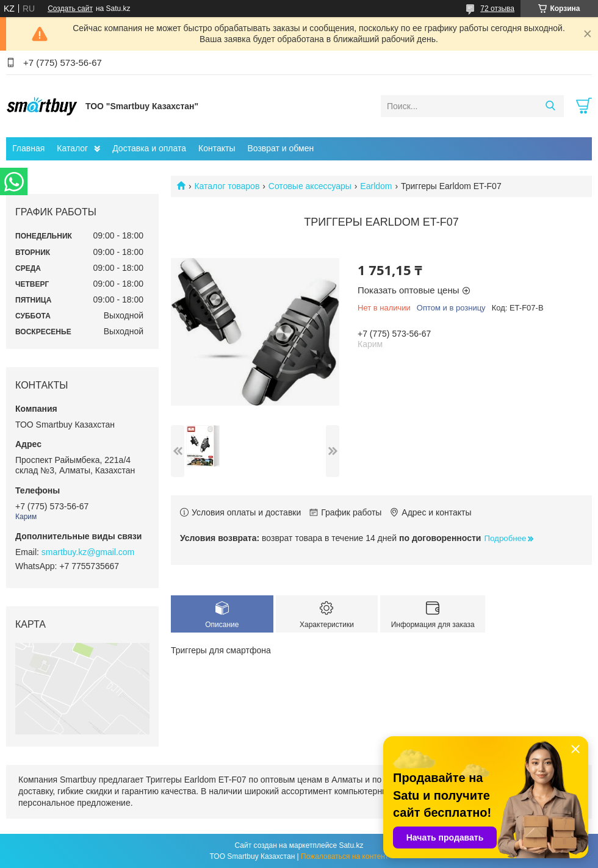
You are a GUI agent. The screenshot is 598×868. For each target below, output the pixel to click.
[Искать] (550, 106)
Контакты (217, 148)
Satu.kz (351, 845)
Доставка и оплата (149, 148)
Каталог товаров (227, 186)
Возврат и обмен (280, 148)
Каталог (72, 148)
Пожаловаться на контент (344, 856)
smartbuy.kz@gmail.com (88, 552)
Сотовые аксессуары (310, 186)
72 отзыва (497, 9)
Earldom (376, 186)
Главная (28, 148)
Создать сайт (70, 9)
